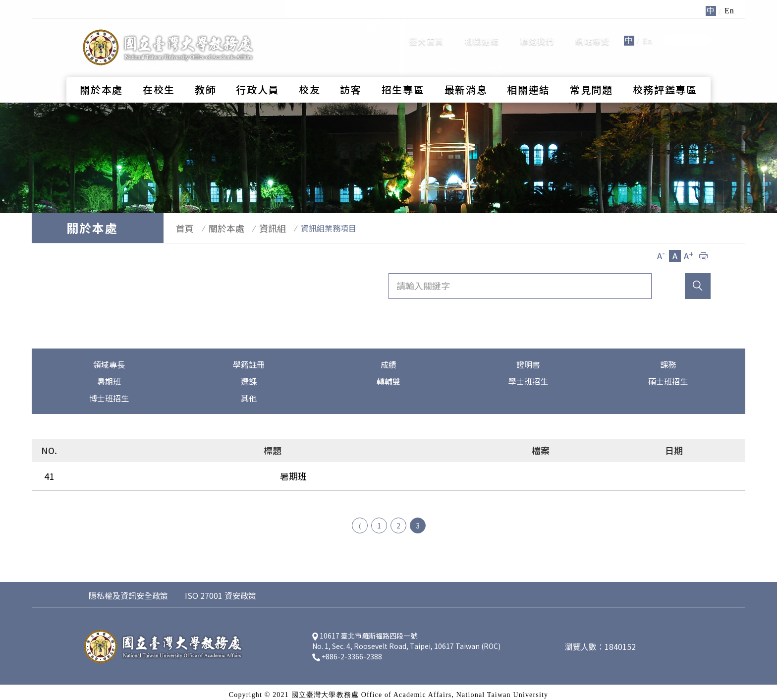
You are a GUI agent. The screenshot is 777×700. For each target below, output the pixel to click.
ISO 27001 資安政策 (221, 590)
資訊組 (258, 228)
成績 (388, 364)
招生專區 (403, 72)
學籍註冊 (249, 364)
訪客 (351, 72)
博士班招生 (109, 398)
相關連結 (482, 32)
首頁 (180, 228)
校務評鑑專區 (665, 72)
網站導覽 (592, 32)
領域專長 (109, 364)
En (648, 32)
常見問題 (591, 72)
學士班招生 (528, 381)
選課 (249, 381)
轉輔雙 (388, 381)
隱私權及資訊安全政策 (128, 590)
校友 (309, 72)
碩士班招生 (668, 381)
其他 (249, 398)
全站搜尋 (686, 31)
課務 (668, 364)
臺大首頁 (426, 32)
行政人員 (257, 72)
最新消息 (466, 72)
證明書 (528, 364)
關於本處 (101, 72)
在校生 (159, 72)
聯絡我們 (537, 32)
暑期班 (109, 381)
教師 (205, 72)
